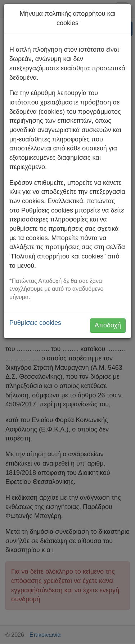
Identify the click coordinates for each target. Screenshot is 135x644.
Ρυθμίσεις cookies (35, 323)
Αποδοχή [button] (108, 325)
